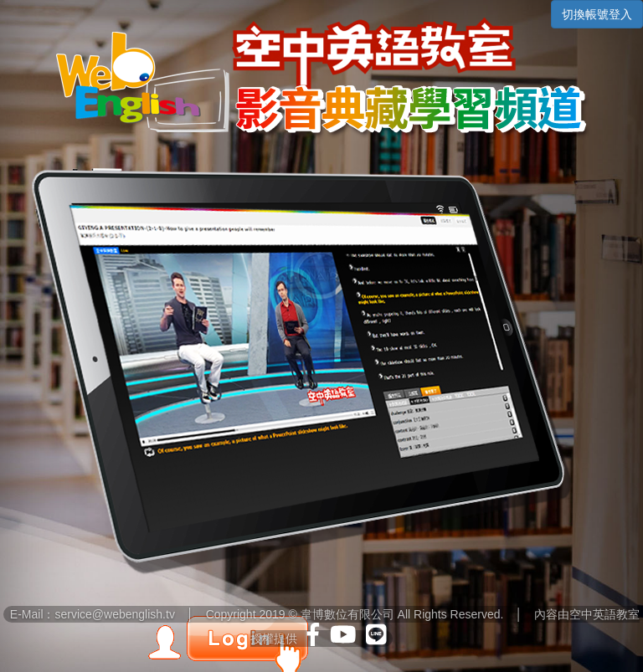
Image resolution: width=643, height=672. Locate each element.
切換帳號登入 (597, 14)
